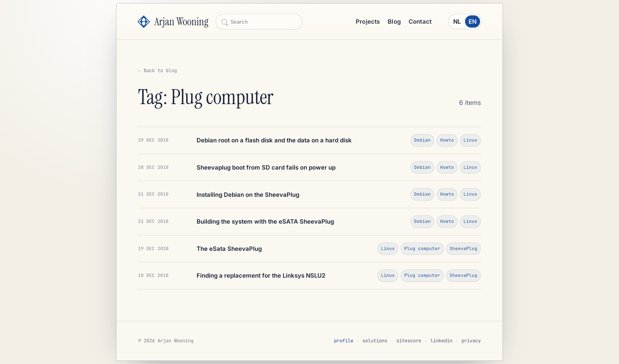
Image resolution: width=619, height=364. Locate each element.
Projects (368, 21)
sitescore (409, 341)
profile (344, 341)
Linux (470, 140)
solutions (375, 341)
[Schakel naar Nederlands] (465, 21)
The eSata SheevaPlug (229, 249)
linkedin (441, 341)
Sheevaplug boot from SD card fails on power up (266, 167)
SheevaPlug (463, 248)
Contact (420, 21)
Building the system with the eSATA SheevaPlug (265, 221)
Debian (422, 140)
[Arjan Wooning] (173, 22)
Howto (447, 140)
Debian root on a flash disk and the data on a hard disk (274, 140)
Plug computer (422, 248)
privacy (471, 341)
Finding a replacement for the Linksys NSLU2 (261, 275)
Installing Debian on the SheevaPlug (248, 195)
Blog (394, 21)
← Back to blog (158, 71)
